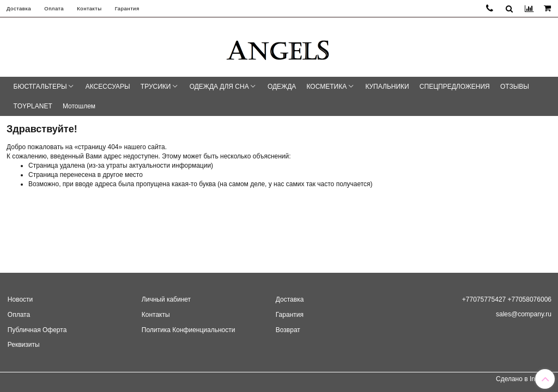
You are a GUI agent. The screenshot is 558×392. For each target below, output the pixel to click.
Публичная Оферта (37, 330)
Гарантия (127, 8)
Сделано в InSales (524, 379)
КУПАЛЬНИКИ (387, 87)
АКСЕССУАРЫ (108, 87)
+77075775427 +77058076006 (507, 299)
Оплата (54, 8)
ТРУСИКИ (156, 87)
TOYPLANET (33, 106)
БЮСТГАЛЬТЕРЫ (40, 87)
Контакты (89, 8)
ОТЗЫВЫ (515, 87)
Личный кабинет (166, 299)
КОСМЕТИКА (327, 87)
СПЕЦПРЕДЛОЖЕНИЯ (455, 87)
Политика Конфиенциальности (189, 330)
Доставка (19, 8)
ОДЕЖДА (282, 87)
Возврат (288, 330)
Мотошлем (79, 106)
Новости (20, 299)
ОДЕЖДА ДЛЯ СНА (219, 87)
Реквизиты (24, 345)
